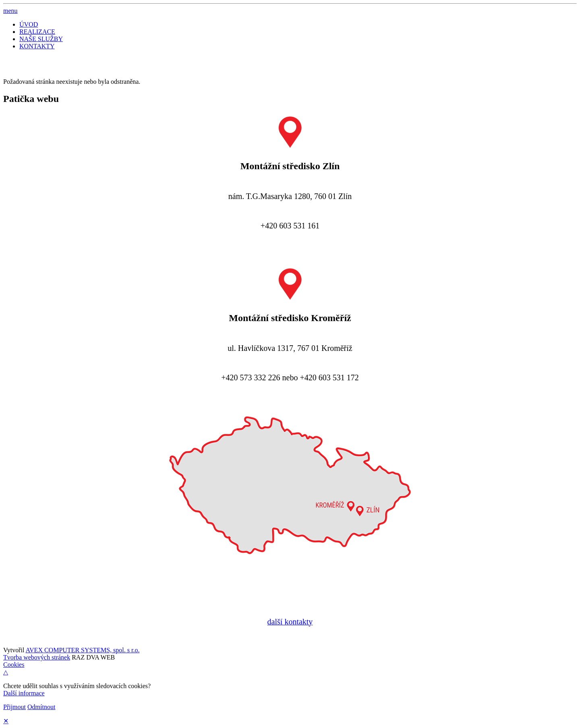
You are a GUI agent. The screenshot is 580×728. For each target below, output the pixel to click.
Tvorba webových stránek (37, 657)
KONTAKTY (37, 46)
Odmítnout (41, 707)
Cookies (14, 665)
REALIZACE (37, 32)
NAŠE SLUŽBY (41, 39)
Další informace (24, 693)
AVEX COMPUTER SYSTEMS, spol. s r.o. (83, 650)
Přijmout (14, 707)
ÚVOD (29, 24)
